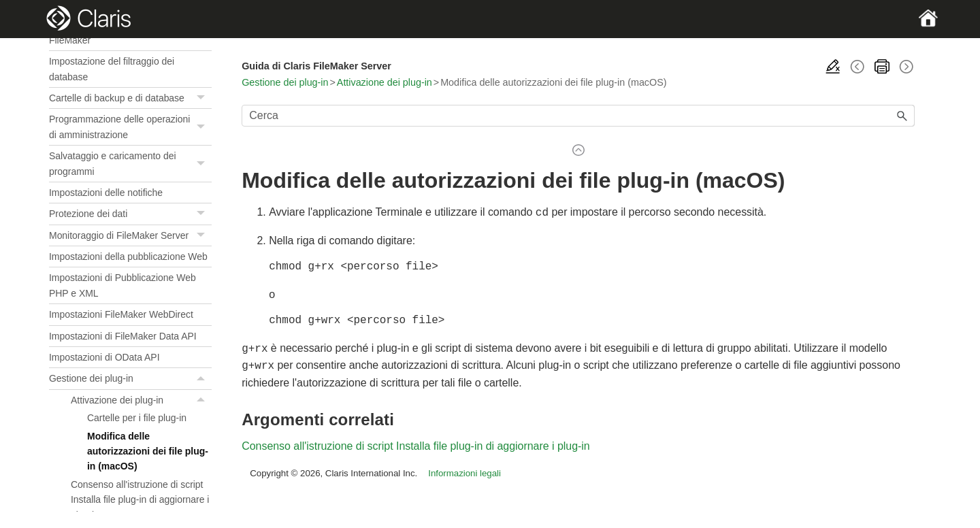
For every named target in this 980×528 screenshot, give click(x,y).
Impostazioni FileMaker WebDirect (121, 314)
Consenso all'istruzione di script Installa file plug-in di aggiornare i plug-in (140, 500)
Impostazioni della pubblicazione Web (128, 257)
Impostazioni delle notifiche (106, 193)
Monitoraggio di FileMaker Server (130, 236)
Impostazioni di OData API (104, 357)
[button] (202, 98)
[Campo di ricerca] (578, 116)
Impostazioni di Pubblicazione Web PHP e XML (122, 285)
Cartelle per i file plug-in (137, 418)
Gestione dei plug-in (130, 378)
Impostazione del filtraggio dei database (112, 69)
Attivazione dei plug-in (141, 400)
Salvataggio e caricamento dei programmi (130, 164)
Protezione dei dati (130, 214)
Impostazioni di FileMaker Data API (123, 336)
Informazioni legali (464, 469)
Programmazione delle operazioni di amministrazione (130, 127)
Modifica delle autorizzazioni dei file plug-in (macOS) (148, 451)
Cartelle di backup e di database (130, 98)
